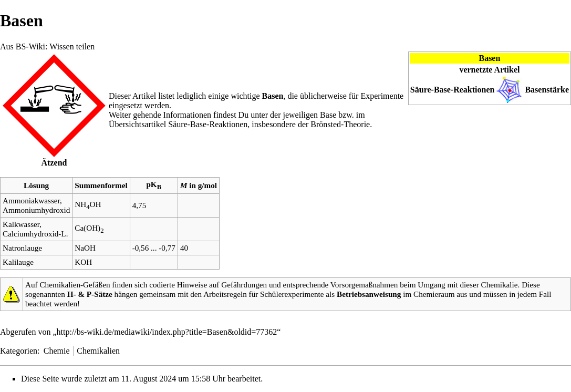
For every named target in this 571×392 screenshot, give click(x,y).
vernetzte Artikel (489, 70)
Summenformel (101, 185)
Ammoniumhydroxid (36, 210)
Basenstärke (547, 90)
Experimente (382, 96)
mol (211, 185)
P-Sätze (100, 294)
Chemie (57, 351)
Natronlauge (22, 248)
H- (72, 294)
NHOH (88, 204)
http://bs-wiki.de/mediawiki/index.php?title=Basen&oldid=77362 (167, 332)
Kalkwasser (21, 224)
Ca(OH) (89, 228)
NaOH (85, 248)
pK (154, 184)
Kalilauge (18, 262)
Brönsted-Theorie (340, 124)
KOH (83, 262)
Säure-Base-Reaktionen (453, 90)
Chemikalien (98, 351)
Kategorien (19, 351)
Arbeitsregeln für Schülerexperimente (263, 294)
